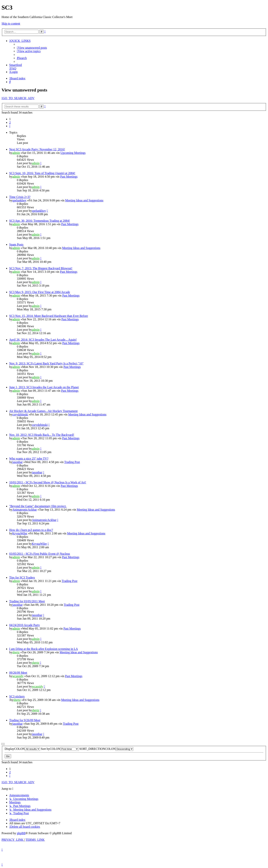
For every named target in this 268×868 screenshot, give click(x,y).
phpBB (21, 833)
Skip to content (11, 23)
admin (16, 153)
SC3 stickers (17, 696)
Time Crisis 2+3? (20, 197)
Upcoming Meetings (73, 153)
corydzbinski (20, 414)
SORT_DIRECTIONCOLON (106, 749)
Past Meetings (69, 177)
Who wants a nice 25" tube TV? (29, 459)
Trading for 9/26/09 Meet (25, 720)
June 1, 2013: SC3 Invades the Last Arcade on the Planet (44, 387)
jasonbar (17, 462)
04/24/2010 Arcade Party (25, 625)
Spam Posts (16, 244)
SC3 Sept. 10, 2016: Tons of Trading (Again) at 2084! (42, 173)
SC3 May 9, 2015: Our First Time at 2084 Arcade (40, 292)
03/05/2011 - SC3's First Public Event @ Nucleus (40, 554)
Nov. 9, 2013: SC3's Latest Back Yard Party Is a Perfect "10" (46, 363)
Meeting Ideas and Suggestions (84, 200)
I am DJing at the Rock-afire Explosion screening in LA (44, 649)
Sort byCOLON (60, 749)
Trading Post (72, 462)
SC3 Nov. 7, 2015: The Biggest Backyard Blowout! (41, 268)
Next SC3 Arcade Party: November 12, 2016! (37, 149)
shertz (16, 652)
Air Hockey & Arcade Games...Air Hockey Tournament (43, 411)
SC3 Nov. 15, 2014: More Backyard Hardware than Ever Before (49, 316)
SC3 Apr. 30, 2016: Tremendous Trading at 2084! (40, 221)
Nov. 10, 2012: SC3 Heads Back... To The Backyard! (42, 435)
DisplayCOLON (22, 749)
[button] (10, 126)
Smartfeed (16, 65)
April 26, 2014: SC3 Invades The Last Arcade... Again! (43, 340)
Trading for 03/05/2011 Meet (27, 601)
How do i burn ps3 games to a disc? (31, 530)
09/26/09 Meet (18, 673)
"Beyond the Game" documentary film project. (38, 506)
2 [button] (10, 122)
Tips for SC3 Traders (22, 577)
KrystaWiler (20, 533)
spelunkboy (19, 200)
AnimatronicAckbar (25, 510)
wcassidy (18, 676)
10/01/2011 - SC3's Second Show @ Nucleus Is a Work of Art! (48, 482)
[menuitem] (32, 48)
